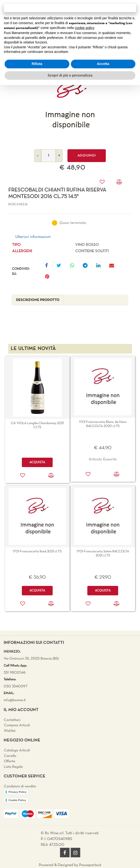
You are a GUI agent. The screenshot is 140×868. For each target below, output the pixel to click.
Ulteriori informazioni (33, 237)
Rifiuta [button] (37, 64)
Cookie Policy (17, 800)
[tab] (38, 300)
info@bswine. (14, 700)
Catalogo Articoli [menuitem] (17, 750)
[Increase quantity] (59, 156)
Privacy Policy (18, 792)
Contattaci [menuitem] (12, 720)
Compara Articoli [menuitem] (17, 725)
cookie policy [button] (85, 28)
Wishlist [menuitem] (10, 731)
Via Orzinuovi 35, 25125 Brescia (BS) (31, 659)
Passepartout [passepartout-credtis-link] (90, 865)
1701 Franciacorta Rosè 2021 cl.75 (37, 551)
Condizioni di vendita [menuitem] (20, 786)
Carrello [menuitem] (10, 756)
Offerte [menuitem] (10, 761)
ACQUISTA (37, 462)
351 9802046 (15, 673)
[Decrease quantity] (38, 156)
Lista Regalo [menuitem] (13, 767)
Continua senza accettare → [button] (70, 8)
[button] (70, 102)
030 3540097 (16, 686)
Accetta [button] (103, 64)
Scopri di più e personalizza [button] (70, 75)
